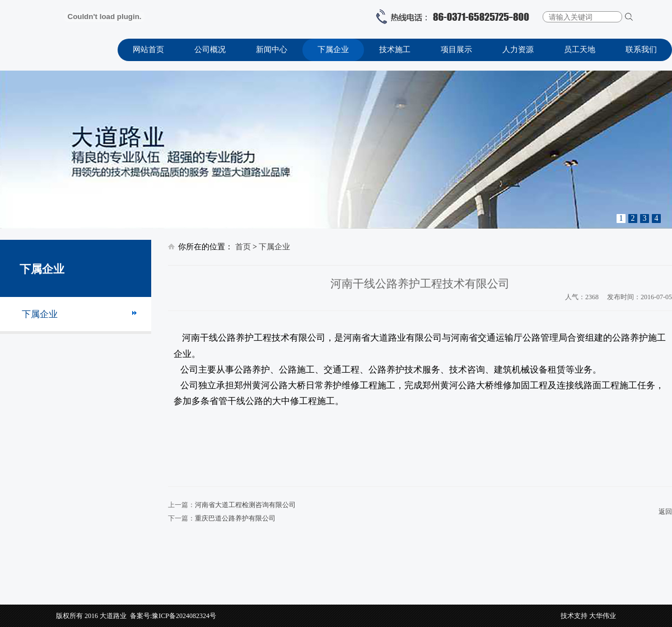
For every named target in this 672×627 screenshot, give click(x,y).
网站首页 (148, 50)
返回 (665, 512)
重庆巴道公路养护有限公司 (235, 518)
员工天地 (580, 50)
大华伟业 (603, 616)
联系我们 (641, 50)
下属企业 (333, 50)
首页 (243, 247)
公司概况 (210, 50)
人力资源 (518, 50)
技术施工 (395, 50)
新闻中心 (272, 50)
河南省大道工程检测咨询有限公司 (245, 505)
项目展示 (456, 50)
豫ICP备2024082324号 (184, 616)
